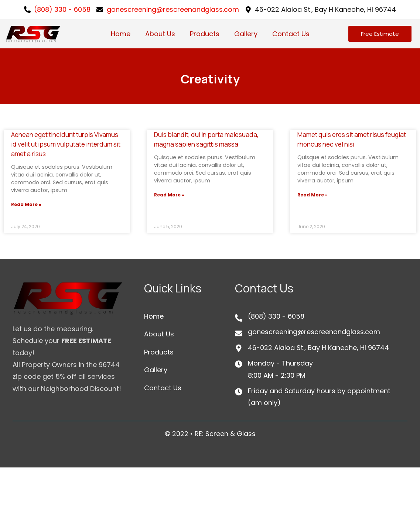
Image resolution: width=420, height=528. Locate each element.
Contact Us (291, 34)
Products (205, 34)
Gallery (246, 34)
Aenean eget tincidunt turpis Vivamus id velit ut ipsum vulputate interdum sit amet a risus (66, 144)
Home (121, 34)
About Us (160, 34)
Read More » (26, 204)
